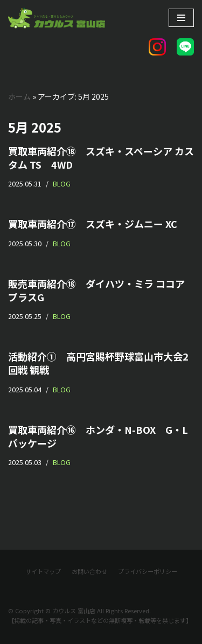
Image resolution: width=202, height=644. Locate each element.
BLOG (62, 183)
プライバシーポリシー (148, 571)
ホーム (19, 96)
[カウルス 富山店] (57, 18)
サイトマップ (43, 571)
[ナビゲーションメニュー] (181, 18)
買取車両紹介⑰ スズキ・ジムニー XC (93, 224)
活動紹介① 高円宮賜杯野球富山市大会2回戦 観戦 (98, 363)
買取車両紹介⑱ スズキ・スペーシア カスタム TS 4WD (101, 158)
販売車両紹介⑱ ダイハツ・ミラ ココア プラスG (96, 290)
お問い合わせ (89, 571)
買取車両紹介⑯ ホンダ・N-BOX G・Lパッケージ (98, 436)
